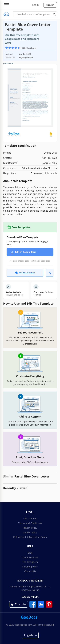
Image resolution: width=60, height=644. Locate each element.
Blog (30, 553)
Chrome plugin (30, 567)
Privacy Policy (30, 528)
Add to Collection (25, 273)
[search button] (54, 14)
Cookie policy (30, 532)
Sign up (50, 5)
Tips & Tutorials (30, 557)
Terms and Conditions (30, 523)
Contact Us (30, 571)
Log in (36, 5)
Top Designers (30, 562)
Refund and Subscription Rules (30, 537)
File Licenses (30, 518)
